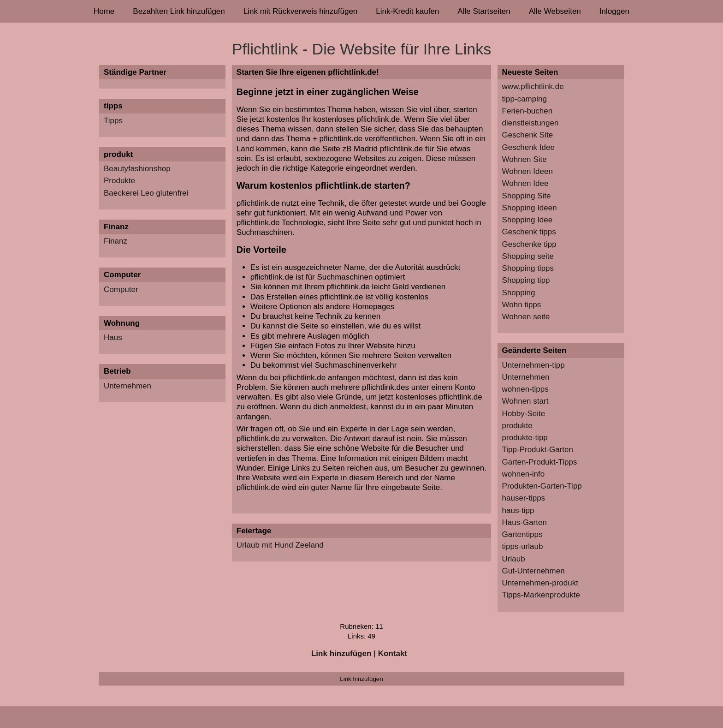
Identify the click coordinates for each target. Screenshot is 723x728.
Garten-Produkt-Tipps (540, 462)
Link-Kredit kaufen (407, 11)
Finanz (116, 241)
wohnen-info (524, 474)
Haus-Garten (524, 522)
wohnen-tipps (525, 389)
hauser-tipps (524, 498)
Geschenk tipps (529, 232)
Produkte (119, 181)
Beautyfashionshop (137, 169)
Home (104, 11)
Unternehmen (127, 386)
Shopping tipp (526, 280)
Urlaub (514, 559)
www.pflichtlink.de (533, 87)
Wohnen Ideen (527, 171)
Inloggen (614, 11)
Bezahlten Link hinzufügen (179, 11)
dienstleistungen (530, 123)
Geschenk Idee (528, 147)
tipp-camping (524, 99)
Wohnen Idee (525, 183)
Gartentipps (522, 534)
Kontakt (393, 653)
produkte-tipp (525, 438)
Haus (113, 337)
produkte (517, 426)
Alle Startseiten (484, 11)
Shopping (519, 293)
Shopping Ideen (530, 208)
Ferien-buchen (527, 111)
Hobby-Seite (524, 414)
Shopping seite (528, 256)
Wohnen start (525, 401)
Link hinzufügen (341, 653)
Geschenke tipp (529, 244)
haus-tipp (518, 510)
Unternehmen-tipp (533, 365)
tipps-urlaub (523, 546)
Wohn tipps (522, 305)
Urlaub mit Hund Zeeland (280, 545)
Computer (121, 289)
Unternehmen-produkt (540, 583)
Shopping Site (527, 196)
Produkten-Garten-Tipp (542, 486)
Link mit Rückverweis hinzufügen (301, 11)
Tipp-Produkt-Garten (538, 450)
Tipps (113, 121)
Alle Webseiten (555, 11)
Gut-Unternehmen (533, 571)
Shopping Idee (527, 220)
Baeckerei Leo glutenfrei (146, 193)
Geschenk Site (528, 135)
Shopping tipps (528, 268)
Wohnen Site (524, 159)
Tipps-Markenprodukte (541, 595)
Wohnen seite (526, 317)
